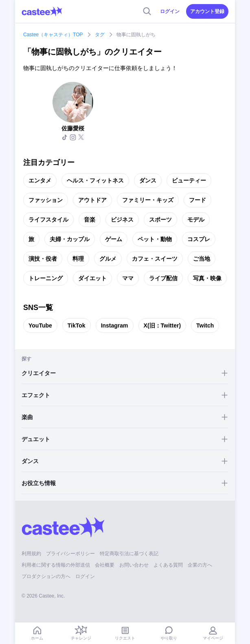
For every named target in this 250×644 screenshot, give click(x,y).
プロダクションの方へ (46, 576)
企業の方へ (200, 565)
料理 (78, 259)
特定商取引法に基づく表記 (129, 554)
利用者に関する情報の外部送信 (56, 565)
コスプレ (199, 239)
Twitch (205, 325)
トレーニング (46, 278)
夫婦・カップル (70, 239)
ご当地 (202, 259)
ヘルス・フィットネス (95, 180)
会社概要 (105, 565)
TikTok (77, 325)
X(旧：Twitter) (162, 325)
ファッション (46, 200)
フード (197, 200)
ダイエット (92, 278)
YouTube (40, 325)
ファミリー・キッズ (148, 200)
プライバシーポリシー (70, 554)
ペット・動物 (155, 239)
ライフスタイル (48, 220)
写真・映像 (207, 278)
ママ (128, 278)
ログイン (170, 11)
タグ (100, 35)
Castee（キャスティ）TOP (53, 35)
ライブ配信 (163, 278)
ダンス (148, 180)
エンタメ (40, 180)
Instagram (115, 325)
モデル (196, 220)
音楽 (90, 220)
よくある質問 (168, 565)
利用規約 (31, 554)
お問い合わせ (134, 565)
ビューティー (189, 180)
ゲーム (114, 239)
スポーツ (160, 220)
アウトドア (92, 200)
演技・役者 (43, 259)
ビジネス (122, 220)
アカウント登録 (207, 11)
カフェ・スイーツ (155, 259)
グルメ (108, 259)
